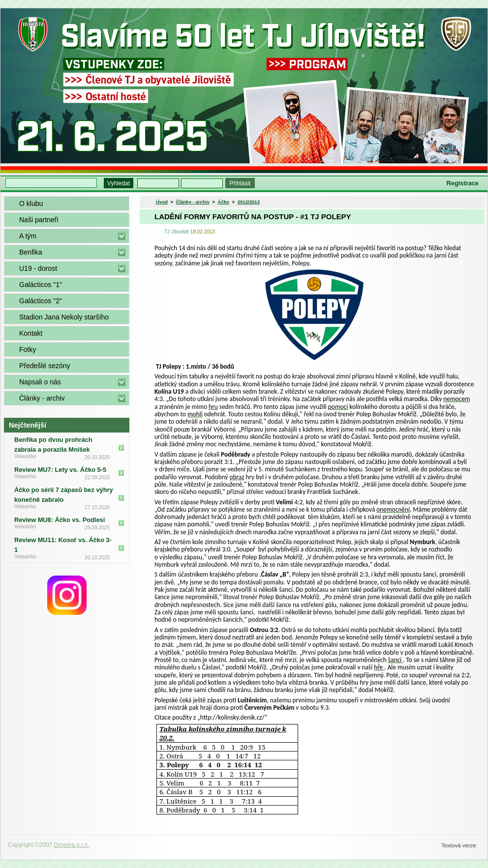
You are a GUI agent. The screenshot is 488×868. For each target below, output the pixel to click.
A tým (28, 236)
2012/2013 (249, 202)
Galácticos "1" (41, 285)
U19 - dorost (38, 268)
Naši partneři (39, 220)
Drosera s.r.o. (72, 845)
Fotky (28, 349)
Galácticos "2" (41, 301)
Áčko (224, 202)
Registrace (463, 183)
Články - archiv (42, 398)
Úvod (162, 202)
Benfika (31, 252)
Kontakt (31, 333)
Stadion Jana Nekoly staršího (64, 317)
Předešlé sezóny (45, 366)
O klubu (31, 203)
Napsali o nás (40, 382)
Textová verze (459, 845)
